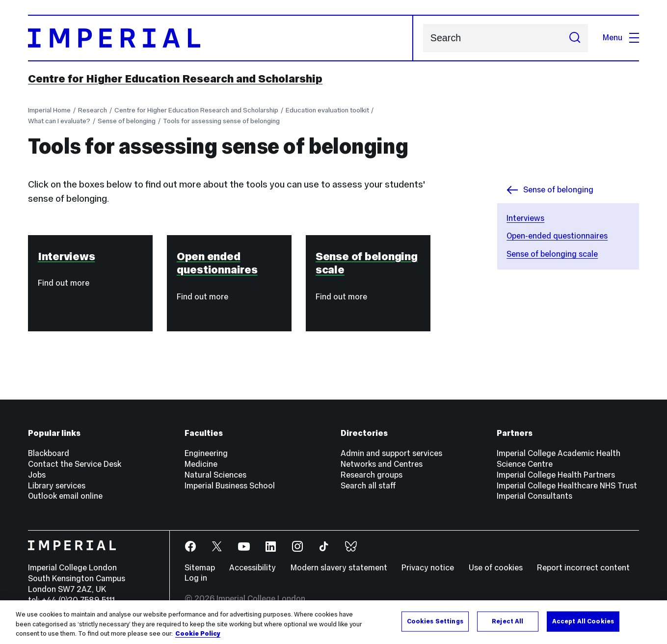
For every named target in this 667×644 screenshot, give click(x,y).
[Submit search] (575, 38)
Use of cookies (496, 568)
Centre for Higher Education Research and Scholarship (175, 79)
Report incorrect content (583, 568)
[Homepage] (221, 38)
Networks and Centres (382, 464)
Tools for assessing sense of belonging (221, 121)
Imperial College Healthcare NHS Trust (567, 486)
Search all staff (368, 486)
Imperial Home (49, 110)
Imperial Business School (230, 486)
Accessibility (253, 568)
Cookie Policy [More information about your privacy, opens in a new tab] (198, 634)
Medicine (201, 464)
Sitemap (200, 568)
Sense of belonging (127, 121)
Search (423, 38)
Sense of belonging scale (552, 254)
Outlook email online (65, 496)
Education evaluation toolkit (327, 110)
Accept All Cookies (583, 621)
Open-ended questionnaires (557, 236)
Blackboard (49, 453)
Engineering (206, 453)
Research (93, 110)
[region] (333, 622)
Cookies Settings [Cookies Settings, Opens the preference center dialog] (435, 621)
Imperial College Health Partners (556, 475)
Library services (57, 486)
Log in (196, 578)
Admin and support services (391, 453)
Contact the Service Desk (75, 464)
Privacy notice (428, 568)
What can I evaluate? (59, 121)
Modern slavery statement (339, 568)
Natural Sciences (215, 475)
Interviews (525, 218)
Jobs (37, 475)
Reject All (507, 621)
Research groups (372, 475)
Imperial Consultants (534, 496)
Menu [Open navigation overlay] (621, 38)
